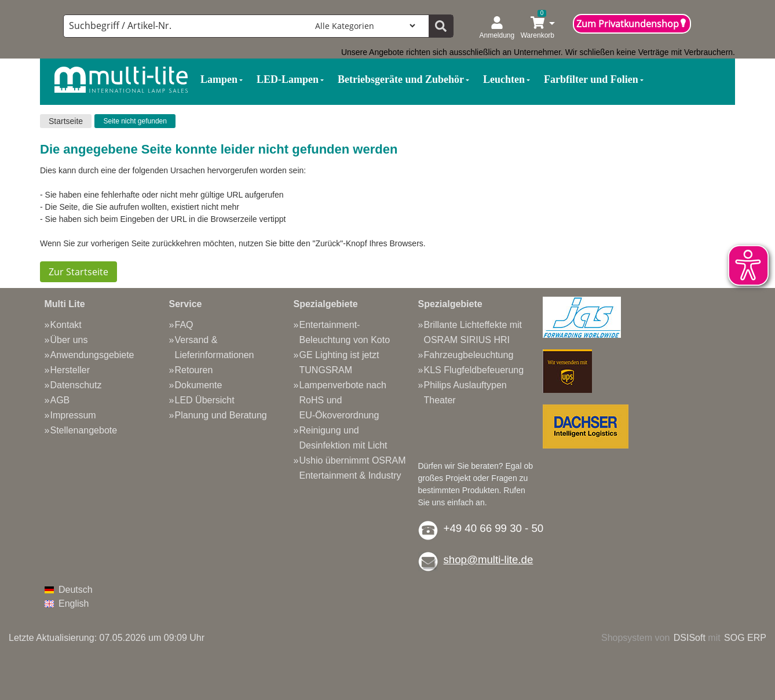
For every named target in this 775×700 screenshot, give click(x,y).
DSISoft (690, 638)
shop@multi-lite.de (489, 559)
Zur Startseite (78, 272)
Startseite (66, 121)
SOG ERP (745, 638)
